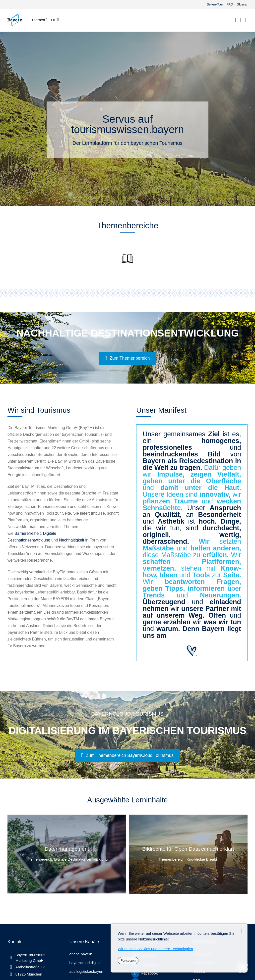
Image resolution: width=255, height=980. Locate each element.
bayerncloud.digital (85, 963)
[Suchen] (236, 20)
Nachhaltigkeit (72, 540)
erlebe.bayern (81, 954)
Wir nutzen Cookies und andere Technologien (155, 949)
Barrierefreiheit (28, 533)
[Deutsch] (55, 20)
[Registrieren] (246, 20)
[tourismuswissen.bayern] (15, 20)
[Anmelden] (241, 20)
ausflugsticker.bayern (87, 971)
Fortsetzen (128, 960)
